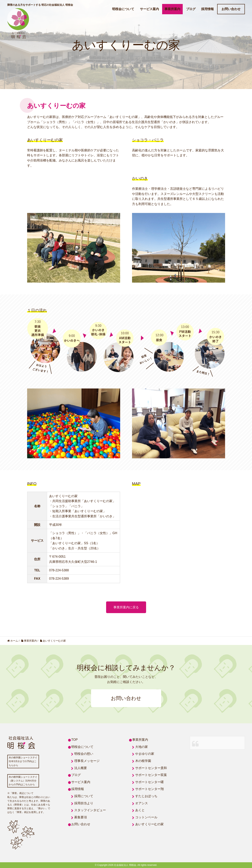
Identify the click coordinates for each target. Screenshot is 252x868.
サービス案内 (149, 9)
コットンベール (146, 817)
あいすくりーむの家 (149, 824)
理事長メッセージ (87, 761)
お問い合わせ (231, 9)
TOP (75, 740)
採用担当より (84, 803)
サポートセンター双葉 (151, 775)
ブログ (191, 9)
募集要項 (81, 817)
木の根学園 (143, 761)
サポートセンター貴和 (151, 768)
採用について (84, 796)
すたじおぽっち (146, 796)
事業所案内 (172, 9)
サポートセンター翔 (149, 789)
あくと (140, 810)
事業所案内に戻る (126, 607)
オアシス (142, 803)
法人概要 (81, 768)
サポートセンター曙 (149, 782)
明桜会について (123, 9)
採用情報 (207, 9)
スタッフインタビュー (90, 810)
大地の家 (142, 747)
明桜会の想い (84, 754)
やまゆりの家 (145, 754)
